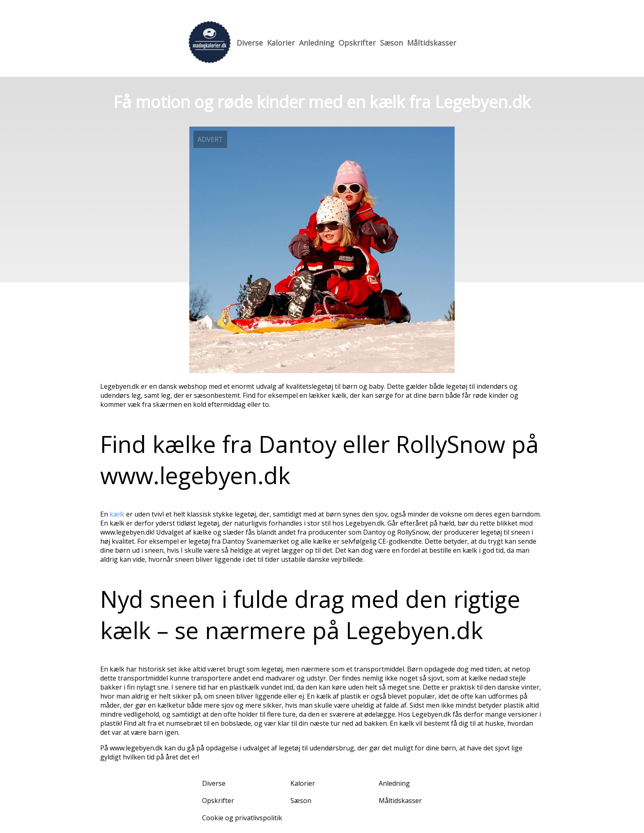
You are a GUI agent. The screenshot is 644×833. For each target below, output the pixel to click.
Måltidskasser (432, 43)
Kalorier (281, 43)
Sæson (391, 43)
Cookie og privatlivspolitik (242, 818)
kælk (117, 514)
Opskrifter (357, 43)
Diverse (250, 43)
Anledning (317, 43)
